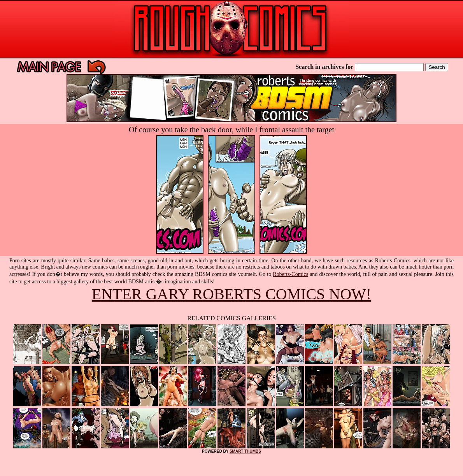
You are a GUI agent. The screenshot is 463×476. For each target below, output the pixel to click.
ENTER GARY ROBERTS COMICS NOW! (231, 294)
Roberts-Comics (290, 274)
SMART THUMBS (245, 451)
